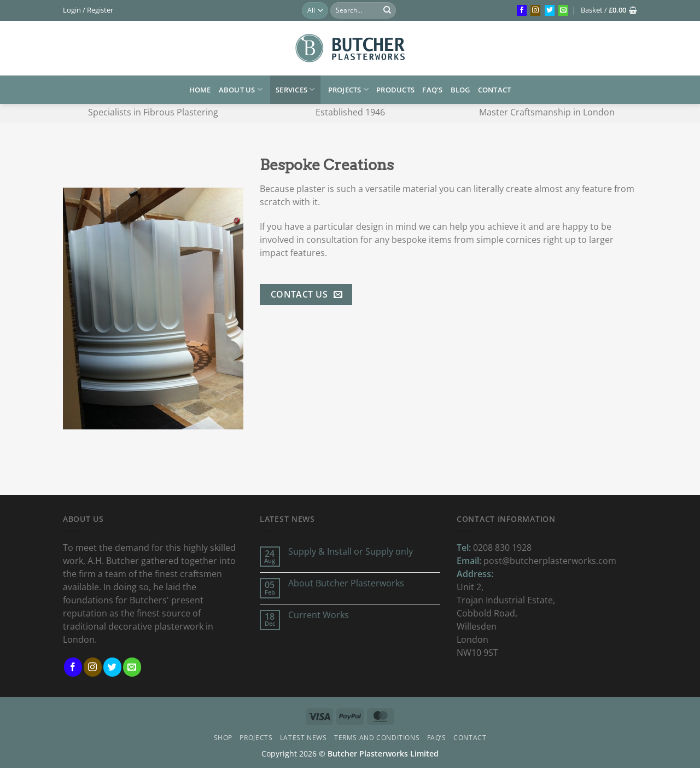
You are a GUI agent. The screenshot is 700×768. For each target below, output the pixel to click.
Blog (460, 90)
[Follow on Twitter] (550, 10)
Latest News (304, 738)
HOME (200, 90)
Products (395, 90)
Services (295, 89)
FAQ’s (432, 90)
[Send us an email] (563, 10)
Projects (349, 89)
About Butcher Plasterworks (346, 583)
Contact (495, 90)
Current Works (319, 615)
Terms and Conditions (377, 738)
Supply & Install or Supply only (351, 552)
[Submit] (387, 10)
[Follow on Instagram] (535, 10)
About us (241, 89)
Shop (223, 738)
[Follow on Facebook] (522, 10)
